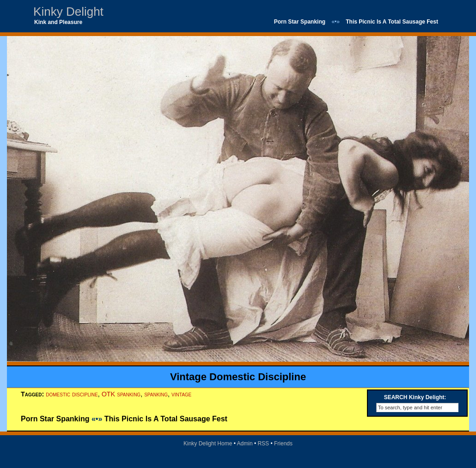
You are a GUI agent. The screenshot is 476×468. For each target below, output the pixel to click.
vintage (181, 394)
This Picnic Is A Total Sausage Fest (392, 22)
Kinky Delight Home (208, 444)
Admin (245, 444)
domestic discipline (72, 394)
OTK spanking (121, 394)
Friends (283, 444)
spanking (156, 394)
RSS (263, 444)
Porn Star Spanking (300, 22)
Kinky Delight (68, 12)
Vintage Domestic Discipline (238, 377)
